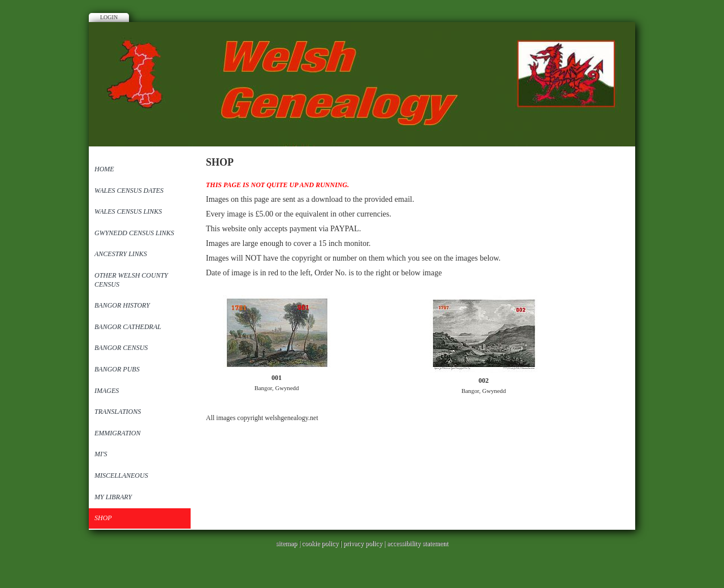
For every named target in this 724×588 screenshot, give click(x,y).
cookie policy (320, 543)
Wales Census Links (128, 211)
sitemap (286, 543)
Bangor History (122, 305)
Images (107, 391)
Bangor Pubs (117, 369)
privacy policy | (365, 543)
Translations (118, 412)
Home (104, 169)
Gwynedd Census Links (134, 233)
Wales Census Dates (129, 191)
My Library (113, 497)
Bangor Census (121, 348)
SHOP (103, 518)
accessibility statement (417, 543)
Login (109, 17)
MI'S (101, 454)
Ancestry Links (121, 254)
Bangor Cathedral (128, 327)
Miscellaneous (121, 475)
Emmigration (118, 433)
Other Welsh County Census (131, 280)
